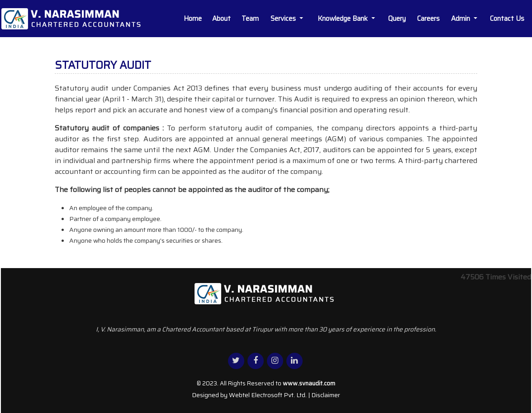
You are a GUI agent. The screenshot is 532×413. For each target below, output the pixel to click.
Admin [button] (461, 19)
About (221, 19)
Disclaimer (326, 395)
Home (193, 19)
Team (250, 19)
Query (397, 19)
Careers (428, 19)
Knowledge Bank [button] (344, 19)
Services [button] (284, 19)
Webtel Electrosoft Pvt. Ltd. (268, 395)
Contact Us (507, 19)
